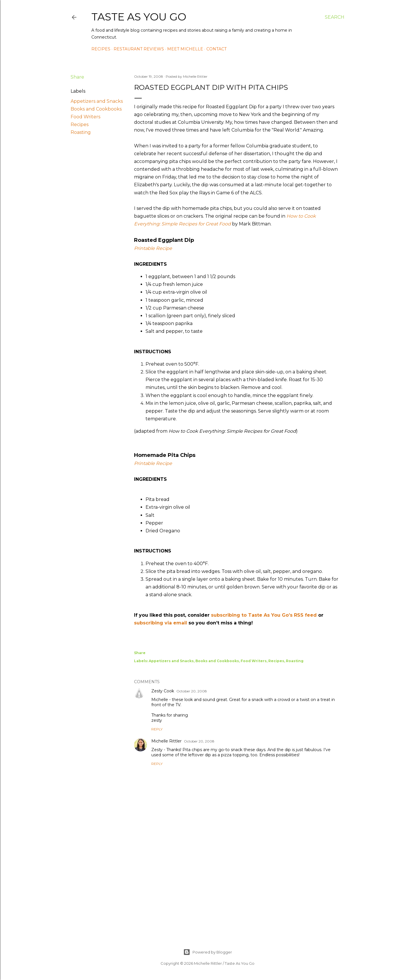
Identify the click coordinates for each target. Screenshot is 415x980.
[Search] (335, 17)
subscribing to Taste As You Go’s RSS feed (264, 615)
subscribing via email (161, 623)
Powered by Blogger (208, 952)
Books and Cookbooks (96, 109)
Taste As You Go (139, 17)
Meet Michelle (185, 49)
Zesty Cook (163, 691)
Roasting (81, 132)
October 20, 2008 (192, 691)
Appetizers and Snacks (97, 101)
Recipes (101, 49)
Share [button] (77, 77)
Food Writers (85, 117)
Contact (216, 49)
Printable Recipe (153, 248)
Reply (157, 729)
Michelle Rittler (166, 741)
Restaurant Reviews (139, 49)
